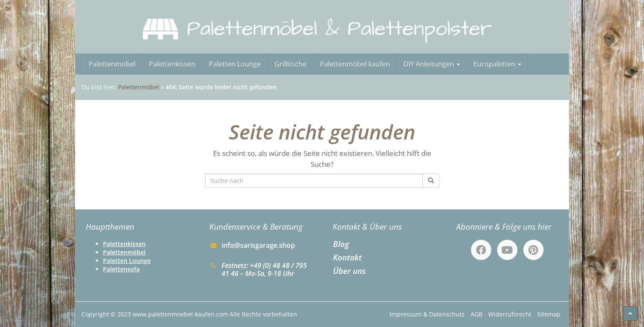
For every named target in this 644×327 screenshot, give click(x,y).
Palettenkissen (172, 64)
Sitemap (549, 314)
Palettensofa (121, 269)
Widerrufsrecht (510, 314)
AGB (476, 314)
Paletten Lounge (235, 64)
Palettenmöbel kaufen (355, 64)
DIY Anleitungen (432, 64)
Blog (341, 244)
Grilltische (290, 64)
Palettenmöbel (112, 64)
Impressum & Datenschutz (427, 314)
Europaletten (497, 64)
